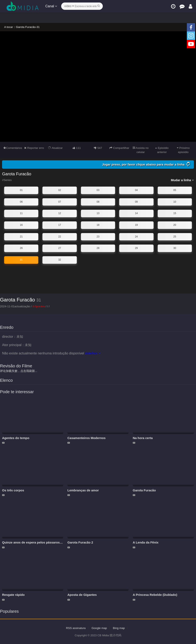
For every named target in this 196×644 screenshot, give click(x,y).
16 (21, 225)
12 (60, 213)
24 (136, 236)
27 (60, 248)
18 (98, 225)
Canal (52, 6)
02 (60, 190)
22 (60, 236)
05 (175, 190)
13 (98, 213)
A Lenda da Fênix (146, 542)
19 (136, 225)
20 (175, 225)
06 (21, 202)
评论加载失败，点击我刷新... (19, 371)
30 (175, 248)
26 (21, 248)
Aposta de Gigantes (82, 594)
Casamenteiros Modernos (86, 438)
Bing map (120, 628)
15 (175, 213)
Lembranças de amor (83, 490)
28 (98, 248)
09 (136, 202)
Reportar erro (34, 148)
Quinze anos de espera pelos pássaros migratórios (40, 542)
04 (136, 190)
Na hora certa (143, 438)
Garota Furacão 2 (80, 542)
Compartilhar (119, 148)
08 (98, 202)
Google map (99, 628)
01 (21, 190)
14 (136, 213)
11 (21, 213)
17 (60, 225)
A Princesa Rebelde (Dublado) (155, 594)
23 (98, 236)
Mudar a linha (182, 180)
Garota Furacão (17, 300)
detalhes (93, 353)
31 (21, 260)
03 (98, 190)
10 (175, 202)
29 (136, 248)
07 (60, 202)
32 (60, 260)
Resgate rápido (13, 594)
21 (21, 236)
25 (175, 236)
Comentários (13, 148)
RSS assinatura (75, 628)
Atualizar (55, 148)
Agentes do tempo (16, 438)
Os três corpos (13, 490)
